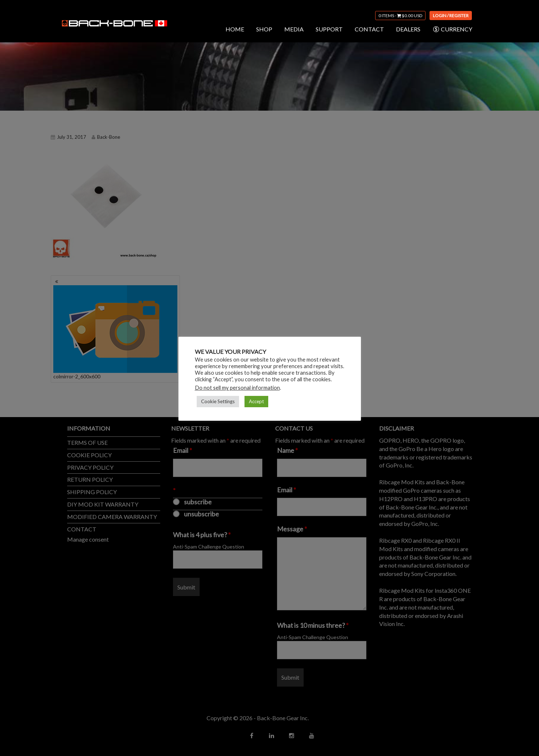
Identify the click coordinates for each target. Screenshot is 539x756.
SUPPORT (329, 29)
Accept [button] (256, 401)
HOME (235, 29)
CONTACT (369, 29)
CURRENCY (452, 29)
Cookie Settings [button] (218, 401)
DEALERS (408, 29)
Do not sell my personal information (237, 388)
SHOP (264, 29)
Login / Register (451, 16)
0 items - (400, 16)
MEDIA (294, 29)
